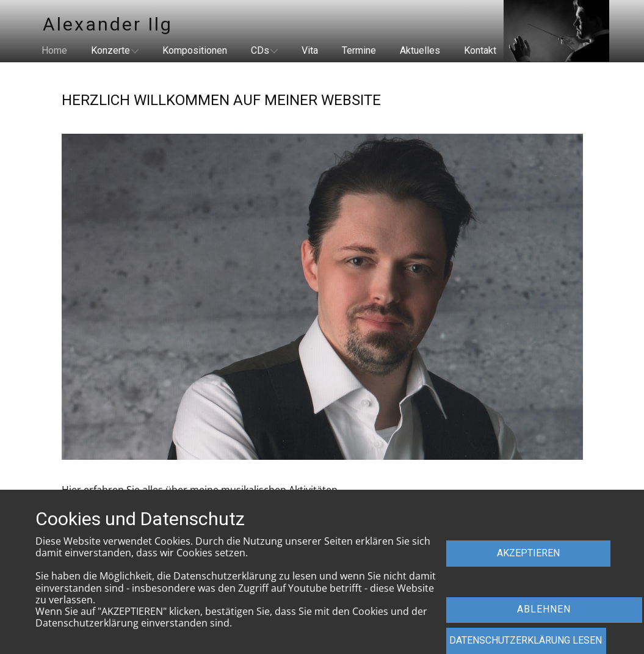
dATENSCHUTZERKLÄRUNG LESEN (526, 640)
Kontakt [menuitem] (480, 50)
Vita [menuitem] (310, 50)
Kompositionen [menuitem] (195, 50)
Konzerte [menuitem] (110, 50)
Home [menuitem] (54, 50)
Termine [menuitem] (359, 50)
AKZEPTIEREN (528, 553)
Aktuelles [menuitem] (420, 50)
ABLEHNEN (544, 609)
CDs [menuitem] (260, 50)
